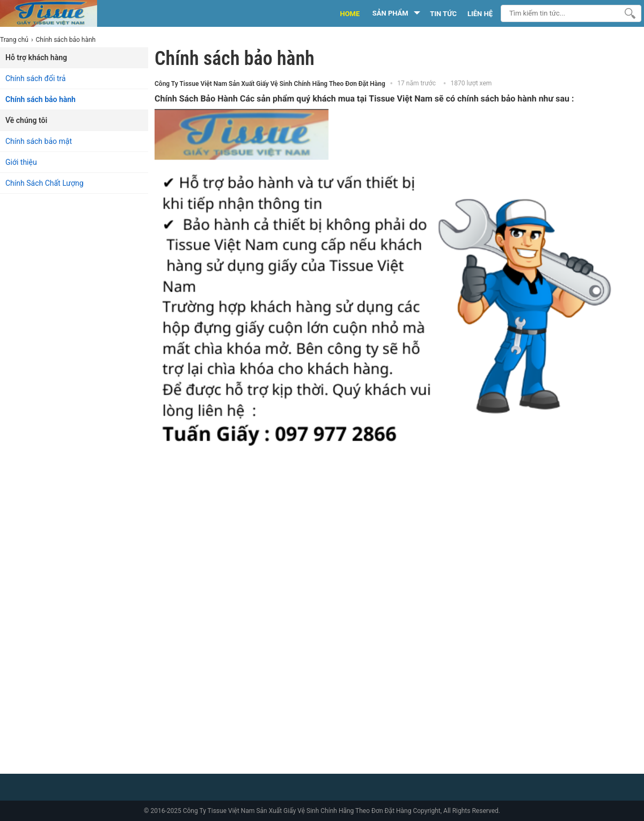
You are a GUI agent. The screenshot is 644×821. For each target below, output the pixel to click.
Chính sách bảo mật (39, 141)
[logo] (60, 13)
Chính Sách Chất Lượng (45, 183)
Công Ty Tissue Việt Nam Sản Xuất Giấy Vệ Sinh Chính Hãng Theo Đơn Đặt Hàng (270, 84)
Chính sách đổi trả (35, 78)
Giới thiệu (21, 162)
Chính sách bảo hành (41, 99)
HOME (350, 14)
